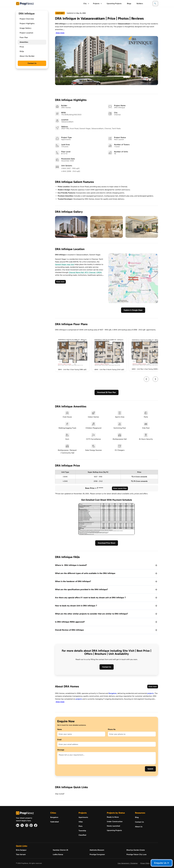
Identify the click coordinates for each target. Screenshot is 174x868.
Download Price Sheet (107, 543)
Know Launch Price (120, 488)
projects (151, 693)
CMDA (99, 272)
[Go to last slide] (146, 379)
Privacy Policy (145, 863)
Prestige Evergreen (97, 854)
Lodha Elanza (58, 854)
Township (82, 831)
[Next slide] (155, 379)
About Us (139, 827)
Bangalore (113, 693)
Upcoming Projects (114, 3)
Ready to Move (113, 817)
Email (59, 740)
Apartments (83, 817)
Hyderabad (54, 822)
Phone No (112, 729)
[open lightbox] (71, 227)
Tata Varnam (21, 854)
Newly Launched (113, 826)
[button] (86, 4)
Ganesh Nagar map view (65, 264)
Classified (82, 835)
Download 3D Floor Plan (107, 392)
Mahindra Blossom (97, 850)
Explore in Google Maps (133, 310)
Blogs (129, 3)
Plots (81, 826)
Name (60, 729)
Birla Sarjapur (21, 850)
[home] (25, 4)
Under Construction (115, 821)
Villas (81, 822)
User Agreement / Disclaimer (128, 863)
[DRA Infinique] (120, 108)
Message (61, 750)
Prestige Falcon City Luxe (136, 854)
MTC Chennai (90, 272)
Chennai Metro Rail (76, 272)
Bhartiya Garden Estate (136, 850)
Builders (140, 3)
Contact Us (32, 63)
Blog (137, 817)
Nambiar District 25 (60, 850)
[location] (91, 129)
